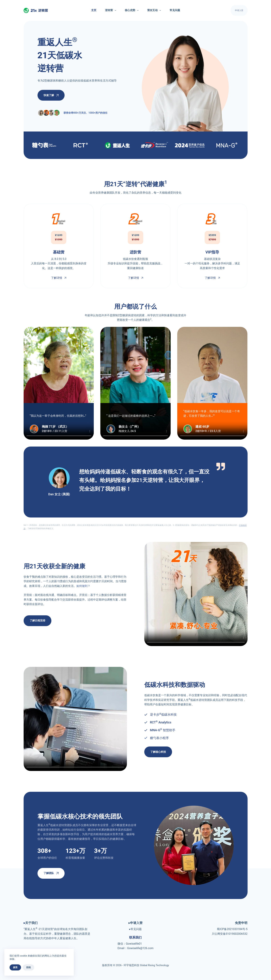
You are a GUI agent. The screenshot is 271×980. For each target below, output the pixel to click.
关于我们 (31, 923)
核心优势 (132, 10)
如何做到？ (83, 586)
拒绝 (28, 967)
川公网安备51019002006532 (230, 934)
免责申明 (241, 923)
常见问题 (175, 10)
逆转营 (111, 10)
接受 (15, 967)
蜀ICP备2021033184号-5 (232, 929)
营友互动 (155, 10)
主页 (94, 10)
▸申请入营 (135, 923)
